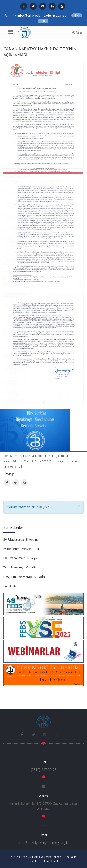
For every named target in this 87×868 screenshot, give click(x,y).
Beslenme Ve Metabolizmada (24, 577)
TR (43, 21)
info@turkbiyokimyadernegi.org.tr (44, 842)
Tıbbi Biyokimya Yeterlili (20, 567)
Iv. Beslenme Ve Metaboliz (22, 549)
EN (77, 15)
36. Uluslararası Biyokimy (21, 539)
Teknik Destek (50, 861)
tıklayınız (43, 507)
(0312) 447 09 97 (43, 770)
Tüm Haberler (13, 586)
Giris (77, 32)
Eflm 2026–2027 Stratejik (20, 558)
